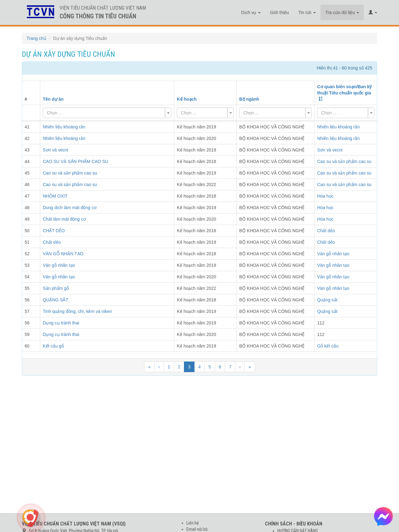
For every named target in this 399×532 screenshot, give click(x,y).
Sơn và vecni (330, 150)
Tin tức (307, 12)
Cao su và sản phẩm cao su (344, 161)
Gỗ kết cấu (328, 346)
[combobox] (107, 113)
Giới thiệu (279, 12)
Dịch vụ (251, 12)
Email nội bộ (197, 529)
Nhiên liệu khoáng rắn (338, 127)
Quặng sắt (327, 300)
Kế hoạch (187, 99)
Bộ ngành (249, 99)
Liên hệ (193, 523)
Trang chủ (36, 38)
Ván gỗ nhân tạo (333, 254)
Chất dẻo (326, 231)
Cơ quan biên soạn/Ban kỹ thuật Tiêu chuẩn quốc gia (344, 90)
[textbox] (105, 113)
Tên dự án (53, 99)
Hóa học (325, 196)
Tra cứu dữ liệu (342, 12)
